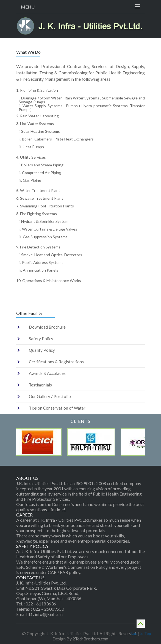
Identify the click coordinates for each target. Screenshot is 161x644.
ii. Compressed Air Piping (40, 173)
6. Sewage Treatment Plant (40, 198)
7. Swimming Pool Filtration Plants (45, 206)
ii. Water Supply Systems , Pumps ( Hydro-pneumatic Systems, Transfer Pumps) (82, 108)
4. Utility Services (31, 157)
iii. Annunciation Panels (38, 270)
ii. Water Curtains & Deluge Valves (48, 229)
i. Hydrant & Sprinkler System (44, 221)
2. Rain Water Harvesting (38, 116)
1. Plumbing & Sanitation (37, 90)
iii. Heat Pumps (31, 147)
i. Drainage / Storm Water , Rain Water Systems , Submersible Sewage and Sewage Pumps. (82, 100)
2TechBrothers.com (90, 639)
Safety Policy (41, 339)
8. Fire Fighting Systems (37, 214)
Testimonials (40, 385)
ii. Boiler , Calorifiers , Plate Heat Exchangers (56, 139)
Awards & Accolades (47, 373)
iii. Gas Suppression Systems (43, 237)
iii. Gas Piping (30, 180)
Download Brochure (47, 327)
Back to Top (141, 627)
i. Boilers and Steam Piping (41, 165)
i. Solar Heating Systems (39, 131)
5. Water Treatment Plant (38, 190)
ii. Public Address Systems (41, 262)
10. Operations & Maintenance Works (49, 281)
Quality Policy (42, 350)
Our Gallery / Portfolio (50, 396)
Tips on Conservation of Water (57, 408)
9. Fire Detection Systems (38, 247)
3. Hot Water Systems (35, 124)
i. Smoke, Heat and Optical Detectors (50, 255)
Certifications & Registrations (56, 362)
